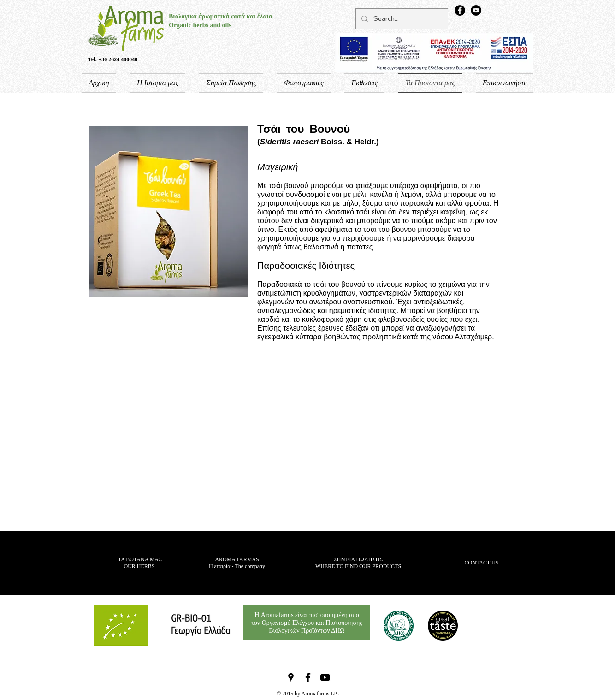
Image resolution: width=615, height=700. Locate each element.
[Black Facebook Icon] (308, 677)
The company (250, 566)
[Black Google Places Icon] (291, 677)
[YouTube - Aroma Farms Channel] (476, 10)
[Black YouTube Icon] (325, 677)
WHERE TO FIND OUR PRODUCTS (358, 566)
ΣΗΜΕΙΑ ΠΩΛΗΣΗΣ (358, 559)
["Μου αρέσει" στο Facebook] (496, 625)
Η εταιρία (220, 566)
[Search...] (401, 19)
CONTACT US (482, 563)
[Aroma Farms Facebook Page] (460, 10)
